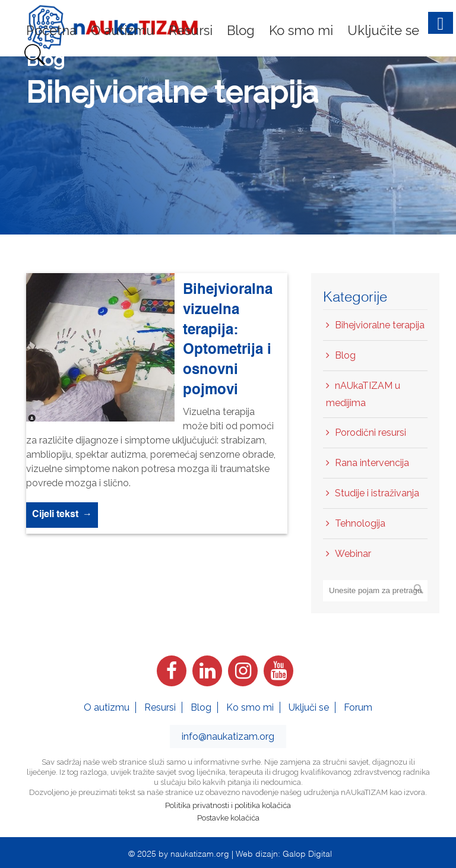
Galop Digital (307, 853)
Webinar (353, 554)
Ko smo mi (250, 707)
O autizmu (107, 707)
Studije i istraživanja (377, 493)
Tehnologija (360, 523)
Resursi (160, 707)
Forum (358, 707)
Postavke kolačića (228, 818)
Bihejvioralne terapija (380, 325)
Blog (345, 355)
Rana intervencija (372, 463)
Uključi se (309, 707)
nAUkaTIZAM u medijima (363, 394)
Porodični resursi (370, 433)
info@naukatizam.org (228, 736)
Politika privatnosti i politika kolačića (228, 805)
